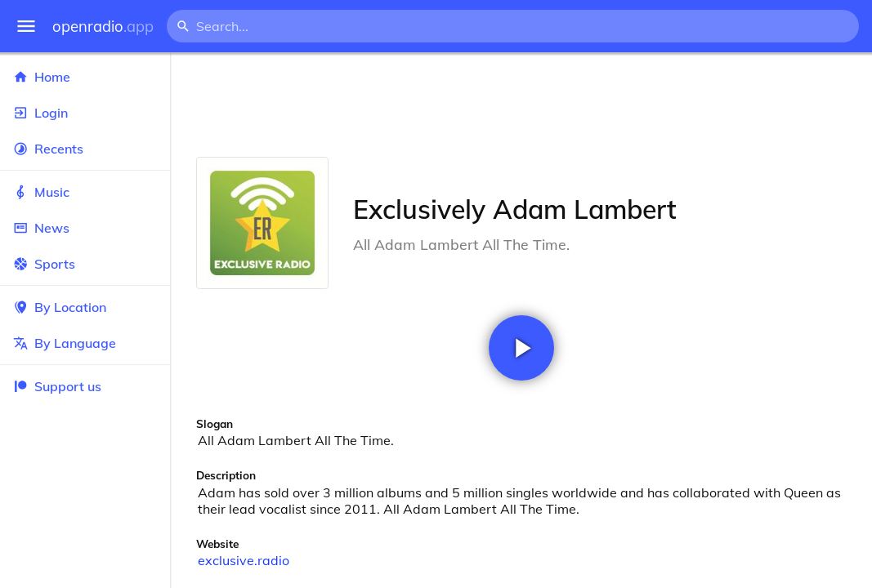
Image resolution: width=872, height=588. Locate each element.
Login (85, 113)
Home (85, 77)
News (85, 228)
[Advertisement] (521, 105)
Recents (85, 149)
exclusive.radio (244, 560)
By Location (85, 307)
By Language (85, 343)
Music (85, 192)
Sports (85, 264)
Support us (57, 386)
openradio (103, 27)
